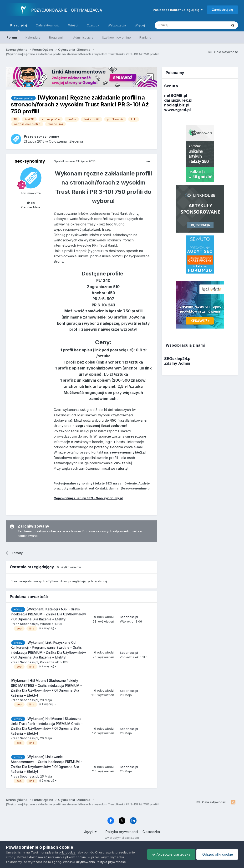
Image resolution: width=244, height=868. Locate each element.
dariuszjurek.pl (178, 100)
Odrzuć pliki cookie (217, 854)
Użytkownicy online (116, 37)
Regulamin (57, 37)
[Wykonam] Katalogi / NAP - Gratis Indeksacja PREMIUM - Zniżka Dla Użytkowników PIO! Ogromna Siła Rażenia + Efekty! (48, 614)
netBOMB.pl (176, 95)
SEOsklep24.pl (178, 359)
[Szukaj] (179, 25)
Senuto (171, 86)
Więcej (140, 25)
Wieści (73, 25)
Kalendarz (33, 37)
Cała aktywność (48, 25)
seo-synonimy (30, 161)
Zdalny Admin (177, 363)
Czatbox (93, 25)
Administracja (83, 37)
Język (90, 832)
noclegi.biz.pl (177, 105)
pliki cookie (67, 852)
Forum (12, 37)
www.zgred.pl (177, 110)
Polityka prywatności (122, 832)
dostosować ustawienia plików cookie (57, 857)
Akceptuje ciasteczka (171, 854)
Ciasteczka (151, 832)
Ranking (145, 37)
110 (31, 203)
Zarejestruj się (222, 10)
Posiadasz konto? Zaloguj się (178, 10)
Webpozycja (117, 25)
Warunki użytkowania (79, 862)
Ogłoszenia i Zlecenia (66, 141)
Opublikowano (75, 161)
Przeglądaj (19, 27)
